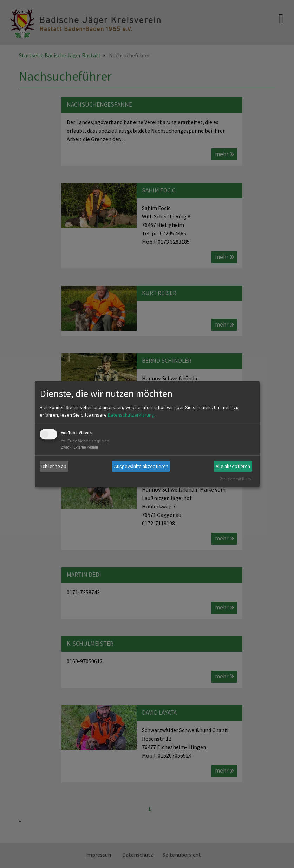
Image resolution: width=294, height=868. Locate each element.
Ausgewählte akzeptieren (141, 466)
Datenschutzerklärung (131, 415)
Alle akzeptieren (233, 466)
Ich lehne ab (54, 466)
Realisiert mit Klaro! (236, 479)
